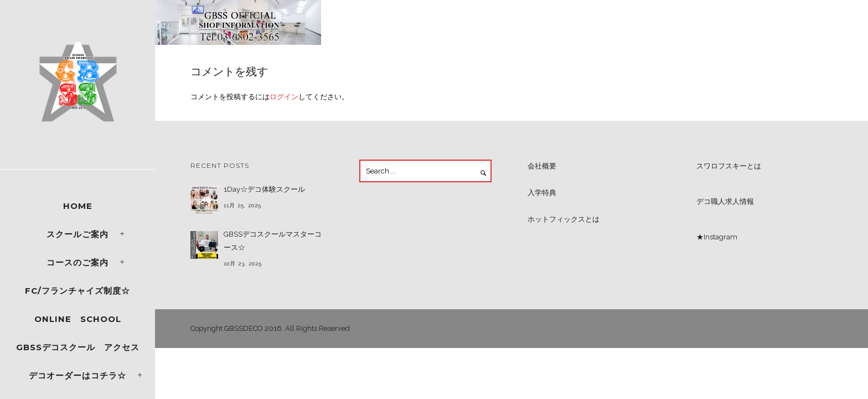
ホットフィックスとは (564, 219)
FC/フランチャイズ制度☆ (77, 291)
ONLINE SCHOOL (78, 319)
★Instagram (717, 237)
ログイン (284, 97)
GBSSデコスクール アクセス (78, 347)
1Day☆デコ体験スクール (264, 189)
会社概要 (542, 166)
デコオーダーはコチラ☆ (77, 375)
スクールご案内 (77, 234)
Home (78, 206)
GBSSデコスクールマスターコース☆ (273, 241)
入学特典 (542, 193)
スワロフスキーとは (729, 166)
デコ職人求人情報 (725, 201)
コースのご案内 (77, 262)
